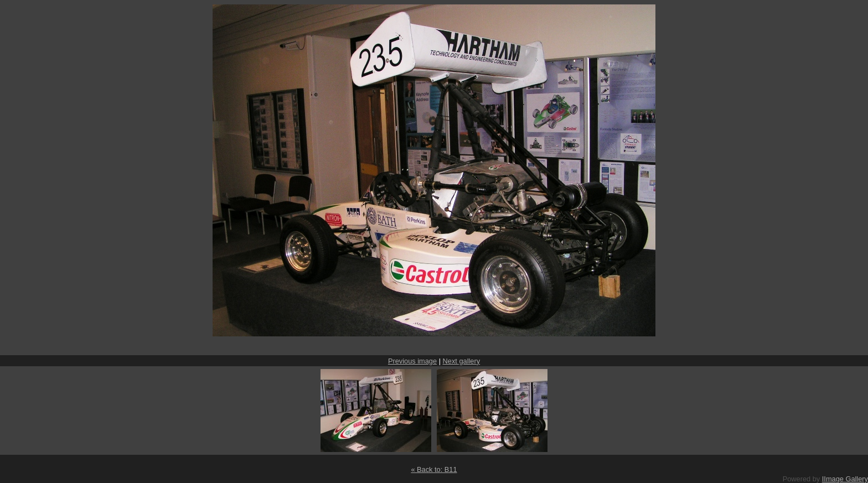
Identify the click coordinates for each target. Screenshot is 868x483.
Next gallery (462, 361)
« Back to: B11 (434, 469)
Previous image (412, 361)
